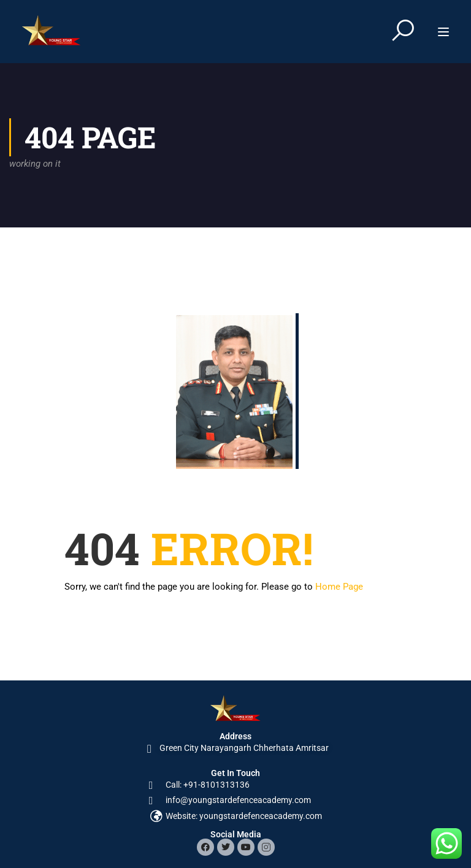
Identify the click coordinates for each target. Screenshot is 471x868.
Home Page (339, 587)
